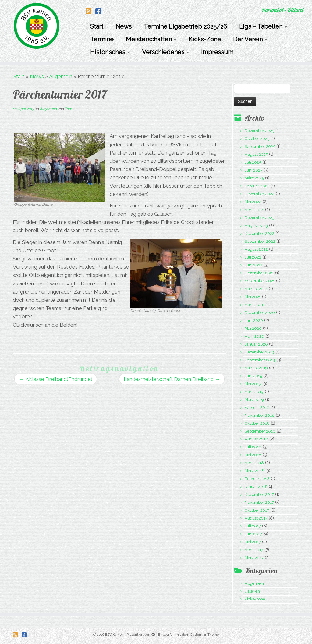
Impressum (217, 52)
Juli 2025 (253, 162)
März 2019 (254, 400)
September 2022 (260, 241)
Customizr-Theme (204, 635)
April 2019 (254, 392)
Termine (102, 39)
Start (97, 26)
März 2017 (254, 558)
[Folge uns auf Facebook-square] (100, 11)
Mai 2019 (253, 384)
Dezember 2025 (259, 131)
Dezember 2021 (259, 273)
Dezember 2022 (259, 233)
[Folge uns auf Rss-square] (90, 11)
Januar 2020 (256, 344)
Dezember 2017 (259, 494)
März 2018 (254, 471)
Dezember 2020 (260, 313)
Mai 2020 (253, 328)
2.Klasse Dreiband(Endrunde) (56, 379)
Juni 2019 (253, 376)
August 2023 (256, 226)
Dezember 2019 (259, 352)
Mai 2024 (253, 202)
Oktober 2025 (257, 139)
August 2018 (256, 439)
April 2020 (254, 336)
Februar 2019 (257, 407)
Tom (68, 109)
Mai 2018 (253, 455)
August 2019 (256, 368)
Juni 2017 (253, 534)
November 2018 (260, 415)
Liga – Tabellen (263, 26)
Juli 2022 (253, 257)
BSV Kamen (114, 635)
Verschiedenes (165, 52)
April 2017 (254, 550)
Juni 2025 (253, 170)
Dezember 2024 (260, 194)
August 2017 (256, 518)
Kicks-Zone (205, 39)
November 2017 (259, 502)
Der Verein (250, 39)
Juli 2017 (253, 526)
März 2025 (254, 178)
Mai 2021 (253, 297)
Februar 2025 (257, 186)
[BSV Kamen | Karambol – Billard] (37, 26)
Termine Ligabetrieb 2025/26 (185, 26)
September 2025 (260, 146)
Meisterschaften (151, 39)
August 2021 (256, 289)
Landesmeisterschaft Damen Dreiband (172, 379)
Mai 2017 (253, 542)
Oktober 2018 (257, 423)
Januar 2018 (256, 487)
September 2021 (260, 281)
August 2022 (256, 249)
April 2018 (254, 463)
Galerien (252, 591)
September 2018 (260, 431)
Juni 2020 (254, 320)
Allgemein (61, 76)
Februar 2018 (257, 479)
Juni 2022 (253, 265)
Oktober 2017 (257, 510)
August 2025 (256, 154)
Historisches (110, 52)
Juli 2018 (253, 447)
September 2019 (260, 360)
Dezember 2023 (259, 218)
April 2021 (254, 305)
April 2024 (254, 210)
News (124, 26)
